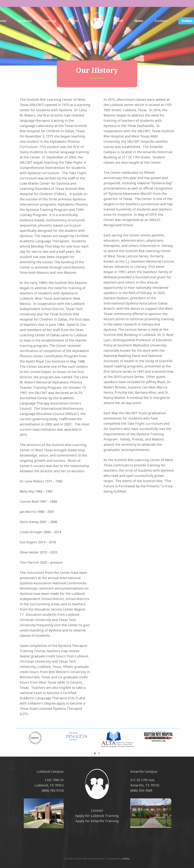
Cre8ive (126, 859)
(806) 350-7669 (141, 790)
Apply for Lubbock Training (97, 816)
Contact (97, 810)
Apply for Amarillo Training (97, 821)
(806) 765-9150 (53, 790)
